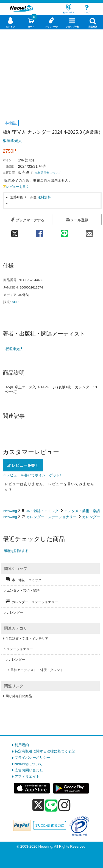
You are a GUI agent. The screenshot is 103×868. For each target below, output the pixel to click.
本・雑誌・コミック (42, 511)
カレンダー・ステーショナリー (51, 517)
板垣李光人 (12, 141)
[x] (38, 805)
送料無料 (44, 197)
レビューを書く (16, 187)
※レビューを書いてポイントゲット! (32, 475)
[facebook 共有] (39, 232)
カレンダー (91, 517)
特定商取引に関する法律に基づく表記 (45, 751)
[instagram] (64, 805)
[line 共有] (64, 232)
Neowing (10, 511)
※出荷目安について (48, 173)
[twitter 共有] (15, 232)
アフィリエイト (27, 777)
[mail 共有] (89, 232)
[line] (51, 806)
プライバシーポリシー (32, 758)
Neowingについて (29, 764)
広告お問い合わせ (29, 770)
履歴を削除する (16, 551)
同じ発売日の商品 (19, 696)
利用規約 (22, 745)
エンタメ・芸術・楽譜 (82, 511)
